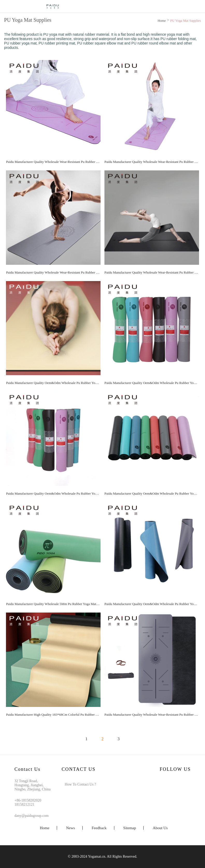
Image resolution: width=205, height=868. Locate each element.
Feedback (99, 828)
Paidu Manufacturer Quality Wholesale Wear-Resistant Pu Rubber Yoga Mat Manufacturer (67, 162)
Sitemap (130, 828)
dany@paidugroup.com (31, 816)
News (70, 828)
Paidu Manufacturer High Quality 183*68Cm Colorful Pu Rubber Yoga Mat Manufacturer (67, 715)
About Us (160, 828)
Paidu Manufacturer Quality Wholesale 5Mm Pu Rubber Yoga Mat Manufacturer (61, 604)
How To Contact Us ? (80, 784)
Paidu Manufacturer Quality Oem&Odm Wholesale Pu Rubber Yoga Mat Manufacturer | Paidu (70, 383)
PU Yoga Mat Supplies (186, 21)
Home (162, 21)
